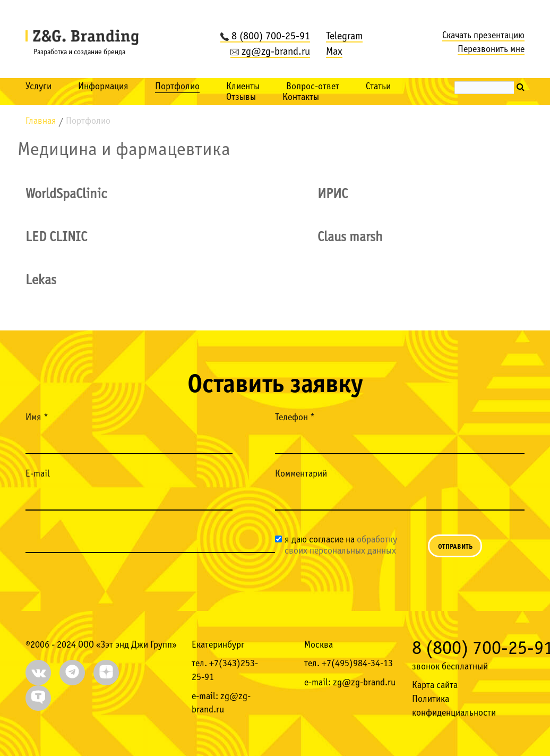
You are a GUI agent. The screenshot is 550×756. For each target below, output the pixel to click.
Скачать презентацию (483, 36)
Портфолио (177, 87)
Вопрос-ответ (313, 87)
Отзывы (241, 97)
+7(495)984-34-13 (357, 664)
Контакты (301, 97)
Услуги (38, 87)
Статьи (378, 87)
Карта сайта (435, 686)
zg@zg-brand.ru (270, 52)
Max (334, 52)
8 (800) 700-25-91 (265, 37)
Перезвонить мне (491, 50)
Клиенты (243, 87)
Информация (103, 87)
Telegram (344, 37)
